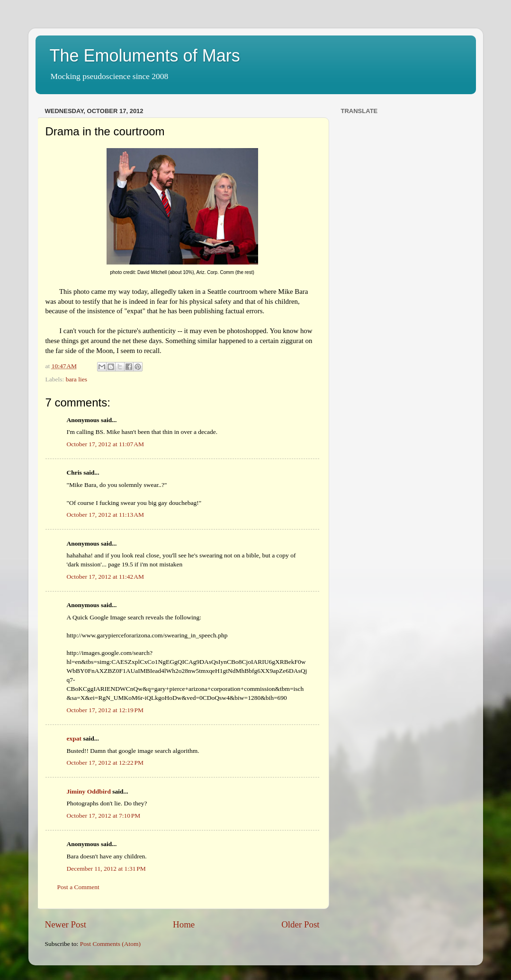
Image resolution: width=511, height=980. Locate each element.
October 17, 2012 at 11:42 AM (106, 577)
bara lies (76, 379)
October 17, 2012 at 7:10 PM (104, 816)
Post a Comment (78, 887)
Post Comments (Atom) (110, 944)
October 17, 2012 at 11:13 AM (106, 515)
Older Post (300, 924)
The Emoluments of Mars (145, 56)
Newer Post (66, 924)
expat (74, 738)
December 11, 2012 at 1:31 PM (106, 869)
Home (184, 924)
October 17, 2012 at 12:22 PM (105, 763)
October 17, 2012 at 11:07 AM (106, 444)
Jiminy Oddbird (89, 791)
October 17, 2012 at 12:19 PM (105, 710)
